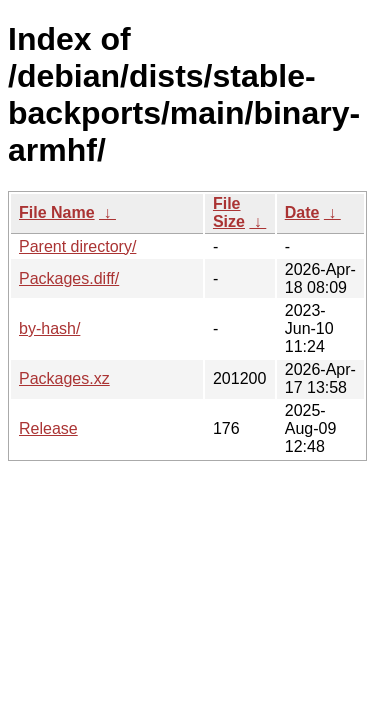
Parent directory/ (77, 246)
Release (48, 428)
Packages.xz (64, 378)
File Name (57, 212)
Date (302, 212)
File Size (229, 212)
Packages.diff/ (69, 278)
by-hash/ (49, 328)
